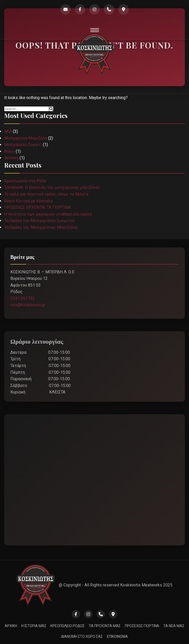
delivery (11, 158)
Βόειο (9, 151)
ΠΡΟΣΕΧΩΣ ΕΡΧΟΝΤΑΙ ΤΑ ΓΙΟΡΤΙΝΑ (37, 207)
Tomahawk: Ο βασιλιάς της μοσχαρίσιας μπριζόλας (52, 187)
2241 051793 (23, 298)
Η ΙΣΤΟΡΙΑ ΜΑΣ (34, 626)
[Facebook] (80, 9)
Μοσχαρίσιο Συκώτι (23, 145)
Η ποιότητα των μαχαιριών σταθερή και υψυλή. (48, 214)
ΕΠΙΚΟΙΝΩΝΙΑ (117, 636)
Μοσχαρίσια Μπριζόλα (26, 138)
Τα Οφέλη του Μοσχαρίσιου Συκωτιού (39, 221)
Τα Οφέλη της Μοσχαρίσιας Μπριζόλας (41, 227)
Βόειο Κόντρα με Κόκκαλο (28, 201)
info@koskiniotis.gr (28, 305)
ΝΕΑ (8, 131)
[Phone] (109, 9)
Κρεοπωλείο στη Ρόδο (25, 181)
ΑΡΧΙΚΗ (11, 626)
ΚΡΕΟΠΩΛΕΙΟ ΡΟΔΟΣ (68, 626)
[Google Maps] (123, 9)
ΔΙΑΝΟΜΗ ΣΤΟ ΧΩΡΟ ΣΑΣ (82, 636)
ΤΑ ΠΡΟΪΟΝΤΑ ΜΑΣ (105, 626)
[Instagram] (94, 9)
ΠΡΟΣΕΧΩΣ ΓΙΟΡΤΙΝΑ (142, 626)
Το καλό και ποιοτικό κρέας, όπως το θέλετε (46, 194)
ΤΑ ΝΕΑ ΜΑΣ (174, 626)
